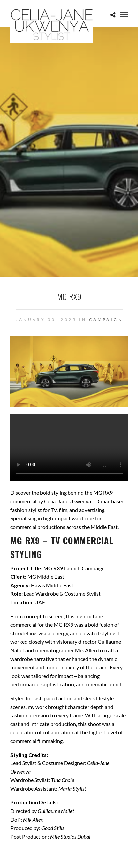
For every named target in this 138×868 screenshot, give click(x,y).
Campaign (106, 319)
